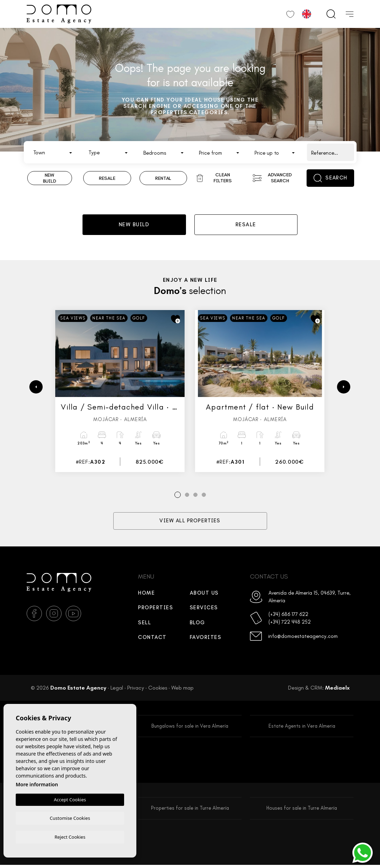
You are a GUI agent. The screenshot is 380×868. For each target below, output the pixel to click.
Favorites (206, 639)
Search (331, 178)
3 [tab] (195, 497)
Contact (152, 639)
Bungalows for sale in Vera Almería (190, 728)
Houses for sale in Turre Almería (302, 811)
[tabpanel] (120, 393)
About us (204, 595)
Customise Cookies (70, 817)
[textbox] (55, 153)
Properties (156, 609)
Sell (145, 624)
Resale (246, 226)
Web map (182, 689)
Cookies (158, 689)
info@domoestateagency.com (303, 638)
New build (134, 226)
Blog (198, 624)
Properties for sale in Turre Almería (190, 811)
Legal (117, 689)
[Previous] (36, 389)
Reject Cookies (70, 837)
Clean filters (214, 178)
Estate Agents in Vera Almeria (302, 728)
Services (204, 609)
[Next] (344, 389)
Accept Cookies (70, 799)
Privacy (136, 689)
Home (146, 595)
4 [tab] (204, 497)
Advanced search (272, 178)
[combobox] (53, 152)
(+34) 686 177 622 (288, 616)
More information (37, 784)
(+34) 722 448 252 (290, 624)
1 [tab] (177, 497)
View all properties (190, 523)
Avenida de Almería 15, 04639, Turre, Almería (310, 599)
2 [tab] (187, 497)
